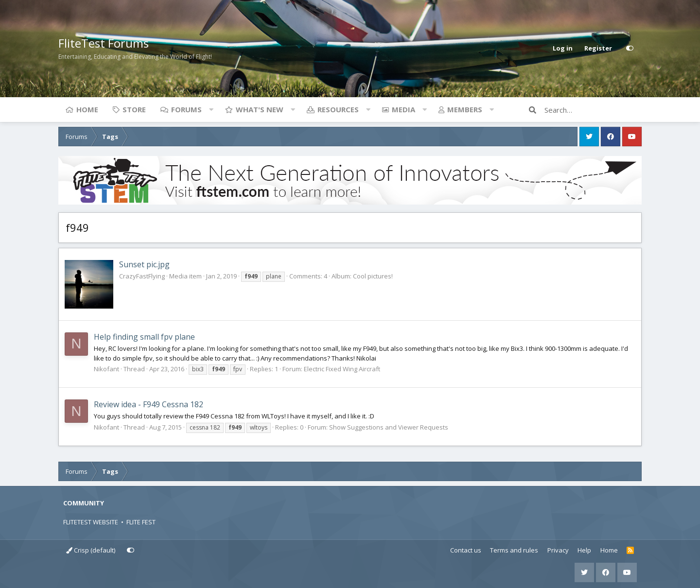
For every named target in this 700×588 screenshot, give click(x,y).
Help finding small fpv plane (144, 337)
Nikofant (106, 369)
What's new (260, 109)
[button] (211, 109)
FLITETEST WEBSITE (91, 522)
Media (403, 109)
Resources (338, 109)
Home (87, 109)
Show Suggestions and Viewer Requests (389, 427)
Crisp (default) (91, 550)
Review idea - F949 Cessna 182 (149, 404)
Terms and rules (514, 550)
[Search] (593, 110)
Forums (186, 109)
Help (584, 550)
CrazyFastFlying (142, 276)
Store (134, 109)
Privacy (558, 550)
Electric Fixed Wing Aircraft (342, 369)
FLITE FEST (141, 522)
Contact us (466, 550)
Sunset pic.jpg (144, 264)
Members (465, 109)
